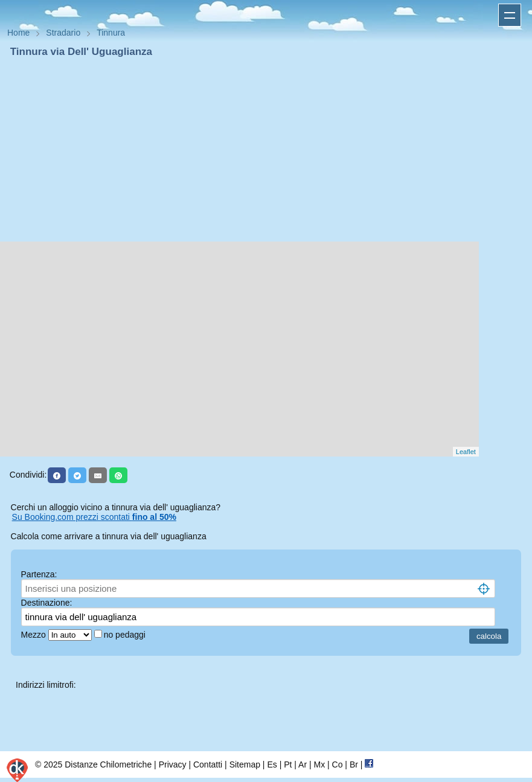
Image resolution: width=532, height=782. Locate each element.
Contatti (208, 764)
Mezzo (35, 635)
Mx (319, 764)
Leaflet (466, 452)
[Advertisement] (266, 150)
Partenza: (39, 574)
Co (338, 764)
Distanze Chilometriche (108, 764)
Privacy (173, 764)
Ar (303, 764)
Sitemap (245, 764)
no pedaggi (126, 635)
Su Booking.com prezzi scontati (94, 517)
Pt (288, 764)
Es (272, 764)
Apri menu (510, 15)
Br (354, 764)
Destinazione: (47, 603)
